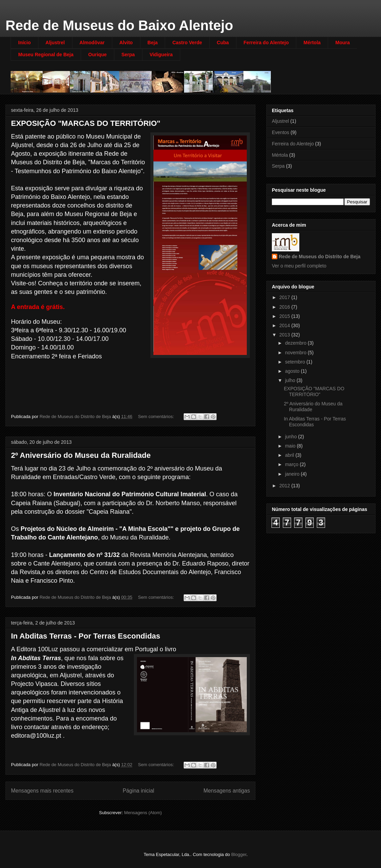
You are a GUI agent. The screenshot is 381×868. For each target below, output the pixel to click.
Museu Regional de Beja (46, 55)
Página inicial (138, 791)
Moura (343, 43)
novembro (296, 353)
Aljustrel (55, 43)
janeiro (293, 474)
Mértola (312, 43)
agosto (293, 371)
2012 (285, 486)
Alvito (126, 43)
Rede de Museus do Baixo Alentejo (119, 25)
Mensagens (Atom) (143, 813)
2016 (285, 307)
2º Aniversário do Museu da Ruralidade (81, 455)
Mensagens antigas (227, 791)
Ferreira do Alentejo (266, 43)
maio (291, 446)
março (292, 464)
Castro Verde (187, 43)
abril (290, 455)
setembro (296, 362)
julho (291, 380)
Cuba (223, 43)
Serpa (128, 55)
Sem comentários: (157, 417)
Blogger (239, 854)
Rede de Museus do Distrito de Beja (320, 257)
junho (291, 437)
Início (25, 43)
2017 (285, 297)
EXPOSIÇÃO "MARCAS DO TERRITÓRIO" (86, 123)
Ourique (97, 55)
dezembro (296, 343)
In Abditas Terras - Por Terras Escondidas (86, 636)
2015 (285, 316)
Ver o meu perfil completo (299, 266)
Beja (153, 43)
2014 (285, 325)
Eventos (281, 132)
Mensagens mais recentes (42, 791)
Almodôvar (92, 43)
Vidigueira (161, 55)
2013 (285, 335)
